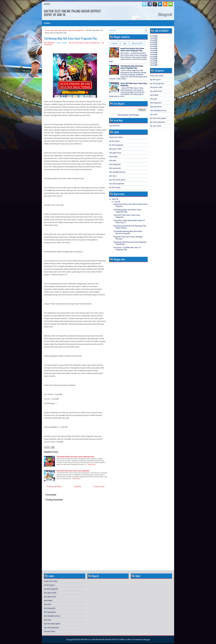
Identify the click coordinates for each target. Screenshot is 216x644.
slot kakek (113, 157)
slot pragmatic (115, 164)
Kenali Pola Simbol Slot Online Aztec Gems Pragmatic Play (132, 50)
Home (47, 30)
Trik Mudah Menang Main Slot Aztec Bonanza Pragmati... (128, 232)
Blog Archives (137, 43)
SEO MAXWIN (49, 43)
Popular (115, 43)
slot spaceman (115, 168)
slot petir (113, 160)
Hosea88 (154, 36)
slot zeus (113, 176)
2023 (114, 199)
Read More (92, 464)
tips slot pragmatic (76, 30)
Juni (116, 202)
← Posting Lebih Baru (53, 486)
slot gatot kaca (115, 153)
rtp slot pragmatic (116, 145)
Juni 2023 (113, 126)
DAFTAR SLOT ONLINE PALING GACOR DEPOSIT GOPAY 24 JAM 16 (72, 13)
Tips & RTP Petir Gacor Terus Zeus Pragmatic (73, 471)
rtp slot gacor (114, 141)
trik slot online (115, 187)
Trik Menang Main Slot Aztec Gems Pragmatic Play (70, 38)
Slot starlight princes (117, 172)
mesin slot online (116, 137)
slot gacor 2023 (115, 149)
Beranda (47, 4)
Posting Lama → (100, 486)
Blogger (136, 115)
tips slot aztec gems (59, 30)
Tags (125, 43)
